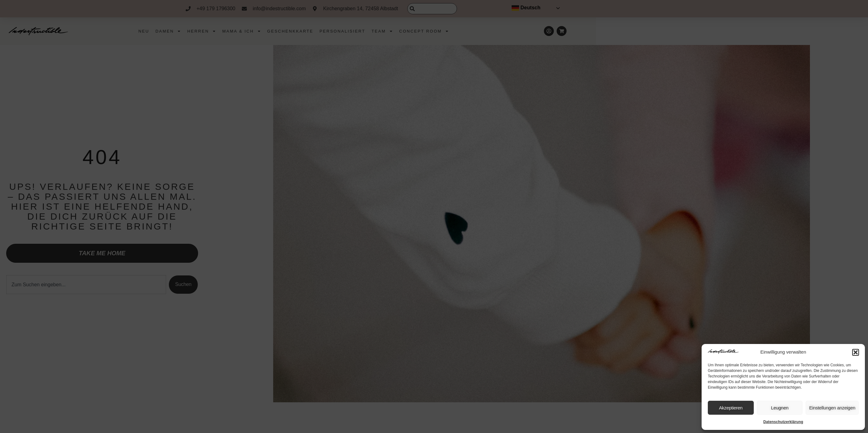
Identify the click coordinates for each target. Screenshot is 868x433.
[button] (856, 352)
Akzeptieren (731, 408)
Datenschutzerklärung (783, 422)
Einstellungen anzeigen (832, 408)
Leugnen (780, 408)
